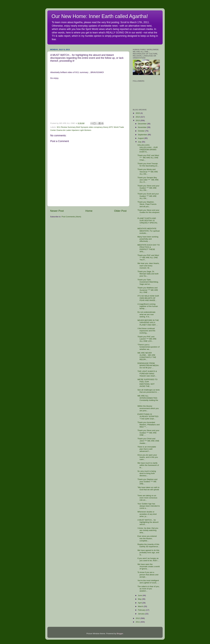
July (140, 142)
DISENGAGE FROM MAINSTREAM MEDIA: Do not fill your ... (148, 365)
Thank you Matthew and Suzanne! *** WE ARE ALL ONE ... (148, 290)
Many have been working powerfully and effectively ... (148, 239)
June (140, 595)
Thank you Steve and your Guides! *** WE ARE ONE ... (148, 433)
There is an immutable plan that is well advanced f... (147, 449)
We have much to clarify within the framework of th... (148, 465)
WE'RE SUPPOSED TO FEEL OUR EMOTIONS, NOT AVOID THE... (147, 383)
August (141, 138)
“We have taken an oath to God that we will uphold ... (148, 490)
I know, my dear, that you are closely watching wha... (148, 530)
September (143, 135)
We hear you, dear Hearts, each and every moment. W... (148, 266)
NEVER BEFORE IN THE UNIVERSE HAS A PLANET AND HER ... (148, 322)
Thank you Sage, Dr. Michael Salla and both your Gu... (148, 274)
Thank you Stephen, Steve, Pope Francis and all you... (147, 204)
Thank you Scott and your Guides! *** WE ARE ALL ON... (148, 196)
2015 (138, 113)
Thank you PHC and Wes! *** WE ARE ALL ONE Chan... (148, 158)
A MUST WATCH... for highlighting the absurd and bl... (148, 522)
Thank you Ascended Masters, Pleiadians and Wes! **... (149, 425)
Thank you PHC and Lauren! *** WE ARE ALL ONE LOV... (147, 339)
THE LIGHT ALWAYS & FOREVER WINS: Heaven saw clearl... (147, 373)
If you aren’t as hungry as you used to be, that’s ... (148, 559)
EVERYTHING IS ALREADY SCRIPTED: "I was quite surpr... (148, 416)
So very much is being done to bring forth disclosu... (147, 473)
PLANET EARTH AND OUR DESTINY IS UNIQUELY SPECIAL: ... (148, 222)
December (142, 124)
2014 (138, 117)
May (140, 599)
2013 (138, 120)
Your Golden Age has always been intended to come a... (149, 506)
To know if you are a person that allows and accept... (148, 575)
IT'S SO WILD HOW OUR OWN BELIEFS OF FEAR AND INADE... (148, 298)
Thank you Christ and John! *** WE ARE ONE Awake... (148, 441)
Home (89, 211)
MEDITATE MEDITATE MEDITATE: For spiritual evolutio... (149, 231)
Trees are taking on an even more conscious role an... (147, 498)
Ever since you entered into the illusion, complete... (147, 538)
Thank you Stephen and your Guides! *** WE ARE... (147, 482)
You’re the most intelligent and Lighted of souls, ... (148, 582)
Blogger (120, 634)
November (142, 127)
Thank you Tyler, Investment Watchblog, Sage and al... (148, 282)
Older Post (120, 211)
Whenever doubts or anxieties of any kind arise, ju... (147, 514)
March (141, 606)
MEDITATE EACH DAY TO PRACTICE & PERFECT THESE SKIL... (149, 248)
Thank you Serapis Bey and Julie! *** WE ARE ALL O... (148, 180)
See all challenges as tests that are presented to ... (149, 391)
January (142, 614)
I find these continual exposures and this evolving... (146, 331)
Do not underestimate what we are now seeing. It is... (146, 314)
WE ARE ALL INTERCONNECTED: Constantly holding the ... (148, 399)
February (142, 610)
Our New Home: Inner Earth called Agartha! (100, 16)
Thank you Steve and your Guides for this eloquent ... (148, 212)
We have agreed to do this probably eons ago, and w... (148, 552)
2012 (138, 618)
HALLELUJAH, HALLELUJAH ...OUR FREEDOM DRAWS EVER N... (148, 148)
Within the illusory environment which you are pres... (148, 408)
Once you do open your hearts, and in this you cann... (148, 457)
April (140, 603)
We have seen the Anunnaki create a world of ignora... (149, 566)
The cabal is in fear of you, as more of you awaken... (148, 589)
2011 (138, 622)
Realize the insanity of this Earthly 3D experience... (149, 545)
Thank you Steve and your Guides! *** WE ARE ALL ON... (148, 188)
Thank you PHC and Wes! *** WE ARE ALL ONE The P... (148, 258)
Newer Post (57, 211)
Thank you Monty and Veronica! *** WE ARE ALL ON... (148, 172)
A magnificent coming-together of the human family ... (148, 306)
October (142, 131)
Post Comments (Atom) (71, 217)
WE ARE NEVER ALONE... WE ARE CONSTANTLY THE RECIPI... (147, 356)
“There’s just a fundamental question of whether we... (149, 347)
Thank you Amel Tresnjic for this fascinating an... (148, 165)
